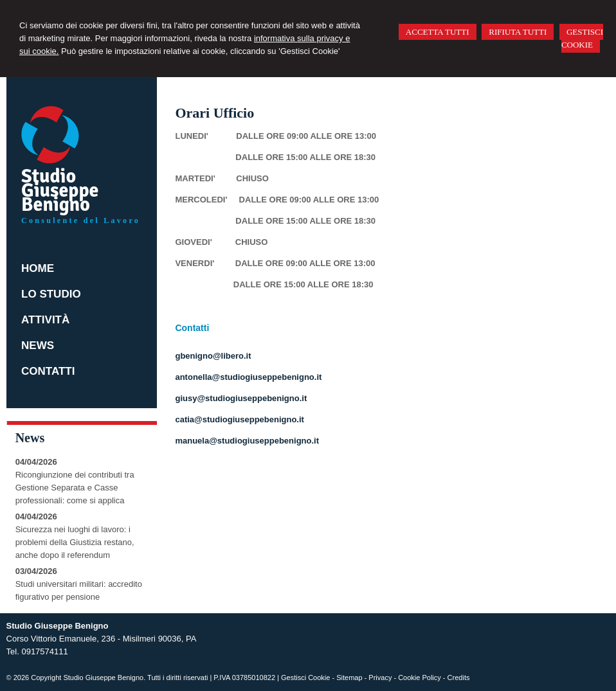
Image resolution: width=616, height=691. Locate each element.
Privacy (380, 678)
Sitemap (349, 678)
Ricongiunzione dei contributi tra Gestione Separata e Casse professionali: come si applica (75, 488)
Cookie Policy (420, 678)
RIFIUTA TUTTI (518, 32)
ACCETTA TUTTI (438, 32)
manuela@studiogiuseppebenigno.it (247, 441)
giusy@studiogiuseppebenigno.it (241, 398)
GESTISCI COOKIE (582, 38)
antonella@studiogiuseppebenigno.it (248, 377)
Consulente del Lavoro (81, 220)
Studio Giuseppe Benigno (60, 191)
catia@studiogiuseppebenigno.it (239, 419)
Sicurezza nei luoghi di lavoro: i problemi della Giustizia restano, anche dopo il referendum (75, 542)
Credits (459, 678)
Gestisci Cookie (305, 678)
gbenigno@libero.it (213, 356)
